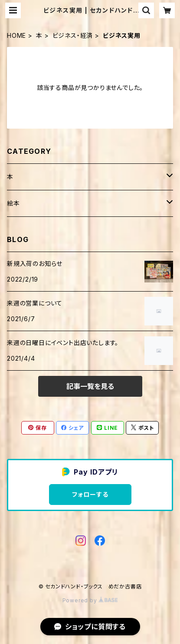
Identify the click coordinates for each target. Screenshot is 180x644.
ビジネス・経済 (73, 35)
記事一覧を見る (90, 386)
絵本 (13, 203)
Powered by (90, 600)
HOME (16, 35)
